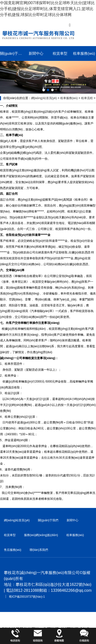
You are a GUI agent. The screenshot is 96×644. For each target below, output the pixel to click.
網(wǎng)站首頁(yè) (44, 98)
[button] (44, 90)
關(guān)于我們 (12, 53)
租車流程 (87, 98)
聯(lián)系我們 (39, 550)
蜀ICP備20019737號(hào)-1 (27, 597)
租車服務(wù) (84, 53)
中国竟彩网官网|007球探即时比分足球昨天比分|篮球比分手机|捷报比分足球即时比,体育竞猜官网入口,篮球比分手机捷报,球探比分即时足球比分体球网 (47, 9)
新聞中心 (36, 53)
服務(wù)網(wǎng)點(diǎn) (41, 535)
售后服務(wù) (13, 550)
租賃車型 (60, 53)
